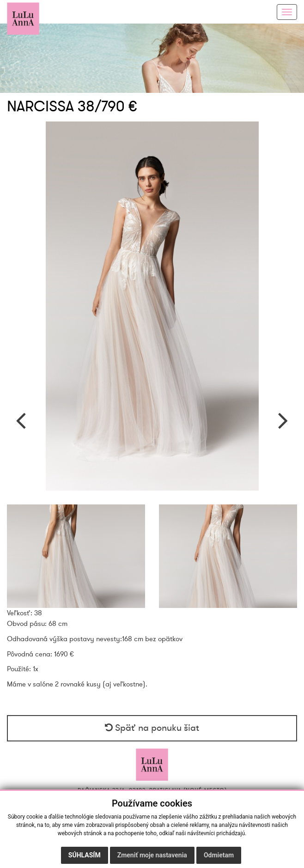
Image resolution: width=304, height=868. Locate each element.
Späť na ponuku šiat (152, 728)
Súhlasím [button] (85, 855)
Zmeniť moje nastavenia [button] (152, 855)
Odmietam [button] (219, 855)
